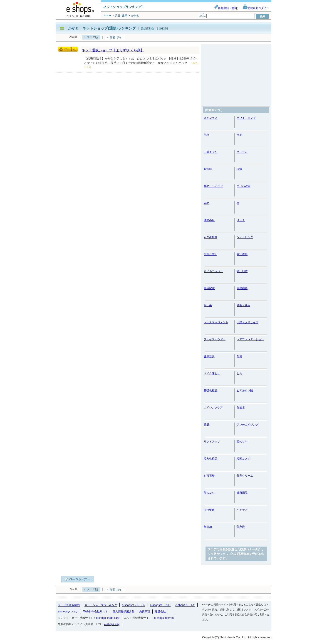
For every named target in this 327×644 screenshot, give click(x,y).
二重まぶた (211, 152)
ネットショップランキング (101, 605)
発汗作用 (242, 254)
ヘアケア (242, 510)
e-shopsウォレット (134, 605)
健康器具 (209, 356)
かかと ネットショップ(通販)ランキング (102, 28)
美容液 (241, 527)
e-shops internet (164, 618)
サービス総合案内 (69, 605)
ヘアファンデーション (250, 339)
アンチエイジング (248, 425)
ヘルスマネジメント (216, 322)
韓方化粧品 (211, 459)
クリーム (242, 152)
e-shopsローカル (160, 605)
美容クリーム (245, 476)
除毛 (206, 203)
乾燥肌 (208, 169)
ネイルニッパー (213, 271)
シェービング (245, 237)
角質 (239, 356)
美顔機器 (242, 288)
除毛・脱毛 (243, 305)
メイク (241, 220)
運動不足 (209, 220)
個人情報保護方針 (124, 612)
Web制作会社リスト (96, 612)
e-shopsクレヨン (68, 612)
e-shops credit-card (108, 618)
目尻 (239, 135)
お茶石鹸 (209, 476)
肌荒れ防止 (211, 254)
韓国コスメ (243, 459)
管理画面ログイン (256, 8)
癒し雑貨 (242, 271)
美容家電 (209, 288)
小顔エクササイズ (248, 322)
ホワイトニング (246, 118)
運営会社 (160, 612)
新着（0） (116, 37)
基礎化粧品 (211, 390)
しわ (239, 373)
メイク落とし (212, 373)
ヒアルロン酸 (245, 390)
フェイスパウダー (215, 339)
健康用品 (242, 493)
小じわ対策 (243, 186)
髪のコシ (209, 493)
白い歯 (208, 305)
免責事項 (145, 612)
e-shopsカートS (185, 605)
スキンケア (211, 118)
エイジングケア (213, 408)
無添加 (208, 527)
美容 (206, 135)
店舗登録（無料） (227, 8)
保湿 (239, 169)
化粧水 (241, 408)
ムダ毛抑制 (211, 237)
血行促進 (209, 510)
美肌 (206, 425)
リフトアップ (212, 442)
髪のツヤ (242, 442)
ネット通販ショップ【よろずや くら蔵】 (113, 50)
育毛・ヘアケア (213, 186)
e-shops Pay (112, 624)
